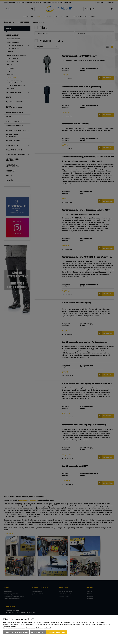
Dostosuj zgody (38, 632)
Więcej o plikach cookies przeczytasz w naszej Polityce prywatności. (27, 628)
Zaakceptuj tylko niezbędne (16, 632)
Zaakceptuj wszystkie (56, 632)
